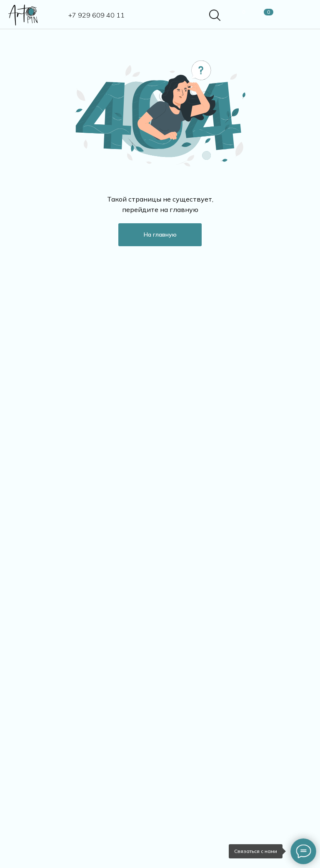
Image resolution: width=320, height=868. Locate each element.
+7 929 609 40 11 (96, 15)
